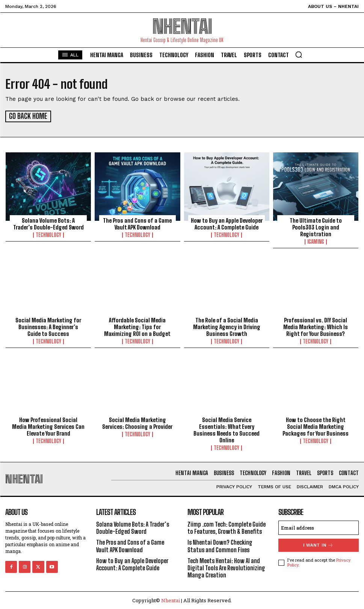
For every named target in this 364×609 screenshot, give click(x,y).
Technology (48, 234)
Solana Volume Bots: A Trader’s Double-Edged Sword (48, 223)
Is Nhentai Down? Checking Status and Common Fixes (220, 545)
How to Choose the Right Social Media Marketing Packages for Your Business (316, 425)
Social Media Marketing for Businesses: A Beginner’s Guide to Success (48, 326)
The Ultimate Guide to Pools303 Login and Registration (316, 226)
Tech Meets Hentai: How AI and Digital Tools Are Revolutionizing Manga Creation (226, 567)
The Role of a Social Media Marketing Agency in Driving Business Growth (227, 326)
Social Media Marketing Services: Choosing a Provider (137, 422)
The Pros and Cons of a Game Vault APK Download (137, 223)
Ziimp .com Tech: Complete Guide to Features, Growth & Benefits (227, 527)
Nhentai (171, 600)
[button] (299, 55)
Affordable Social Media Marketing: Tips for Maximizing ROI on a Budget (137, 326)
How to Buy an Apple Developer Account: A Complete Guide (227, 223)
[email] (319, 527)
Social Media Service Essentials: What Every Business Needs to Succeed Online (227, 429)
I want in (318, 544)
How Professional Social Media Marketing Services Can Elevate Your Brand (48, 425)
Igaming (316, 241)
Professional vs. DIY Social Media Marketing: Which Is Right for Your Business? (316, 326)
